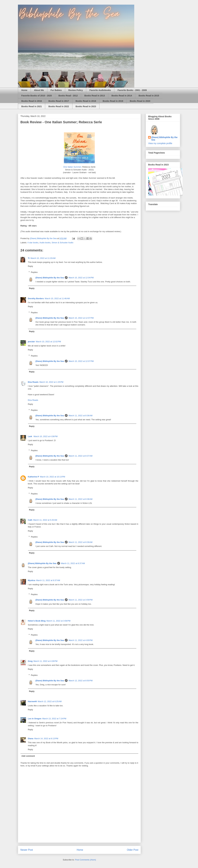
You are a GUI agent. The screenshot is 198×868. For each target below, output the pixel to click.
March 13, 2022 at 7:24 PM (54, 719)
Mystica (32, 580)
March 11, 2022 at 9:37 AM (48, 580)
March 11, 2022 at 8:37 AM (80, 456)
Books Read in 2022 (59, 106)
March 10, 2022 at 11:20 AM (43, 258)
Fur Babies (56, 90)
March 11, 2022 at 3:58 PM (58, 621)
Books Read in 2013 (95, 96)
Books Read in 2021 (32, 106)
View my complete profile (160, 143)
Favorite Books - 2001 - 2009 (132, 90)
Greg (30, 661)
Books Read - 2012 (68, 96)
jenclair (31, 342)
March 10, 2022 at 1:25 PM (51, 382)
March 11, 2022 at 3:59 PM (81, 600)
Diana (31, 738)
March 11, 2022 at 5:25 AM (45, 520)
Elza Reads (33, 382)
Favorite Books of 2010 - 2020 (37, 96)
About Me (39, 90)
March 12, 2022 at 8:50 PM (81, 681)
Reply (30, 266)
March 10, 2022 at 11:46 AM (57, 298)
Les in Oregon (35, 719)
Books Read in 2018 (86, 101)
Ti (29, 258)
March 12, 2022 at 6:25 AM (50, 701)
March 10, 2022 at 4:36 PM (46, 436)
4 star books (33, 243)
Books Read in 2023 (86, 106)
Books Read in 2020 (140, 101)
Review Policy (76, 90)
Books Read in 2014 (122, 96)
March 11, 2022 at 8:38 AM (80, 499)
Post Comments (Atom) (85, 860)
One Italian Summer (72, 167)
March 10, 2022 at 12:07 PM (81, 318)
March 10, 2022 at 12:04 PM (81, 278)
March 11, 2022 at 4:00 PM (81, 640)
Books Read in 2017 (59, 101)
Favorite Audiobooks (100, 90)
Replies (34, 272)
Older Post (133, 850)
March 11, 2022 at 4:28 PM (45, 661)
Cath (30, 520)
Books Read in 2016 (32, 101)
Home (24, 90)
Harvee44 (32, 701)
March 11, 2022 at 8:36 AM (80, 416)
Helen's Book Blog (37, 621)
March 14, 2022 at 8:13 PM (46, 738)
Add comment (28, 756)
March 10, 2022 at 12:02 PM (48, 342)
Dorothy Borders (36, 298)
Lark (30, 436)
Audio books (45, 243)
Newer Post (27, 850)
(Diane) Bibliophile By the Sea (50, 278)
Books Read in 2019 (113, 101)
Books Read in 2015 (149, 96)
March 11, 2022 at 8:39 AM (80, 542)
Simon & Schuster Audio (62, 243)
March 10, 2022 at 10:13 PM (52, 477)
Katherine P (33, 477)
